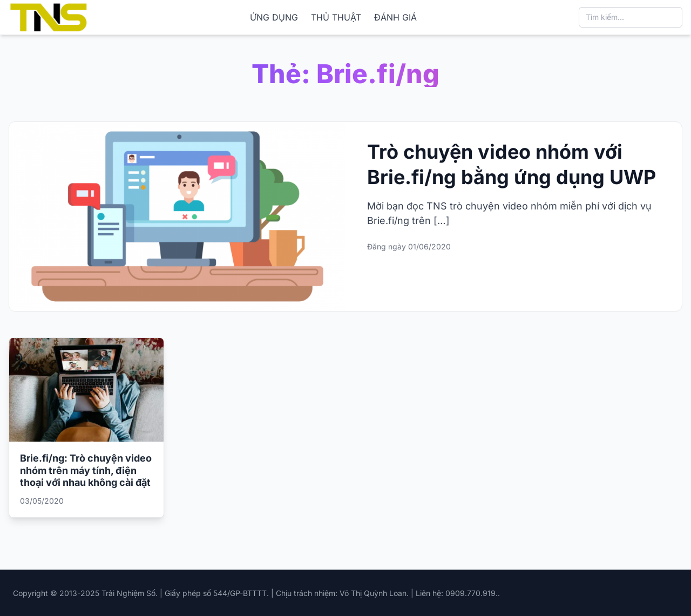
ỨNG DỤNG (274, 17)
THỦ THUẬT (336, 17)
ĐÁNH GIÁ (395, 17)
